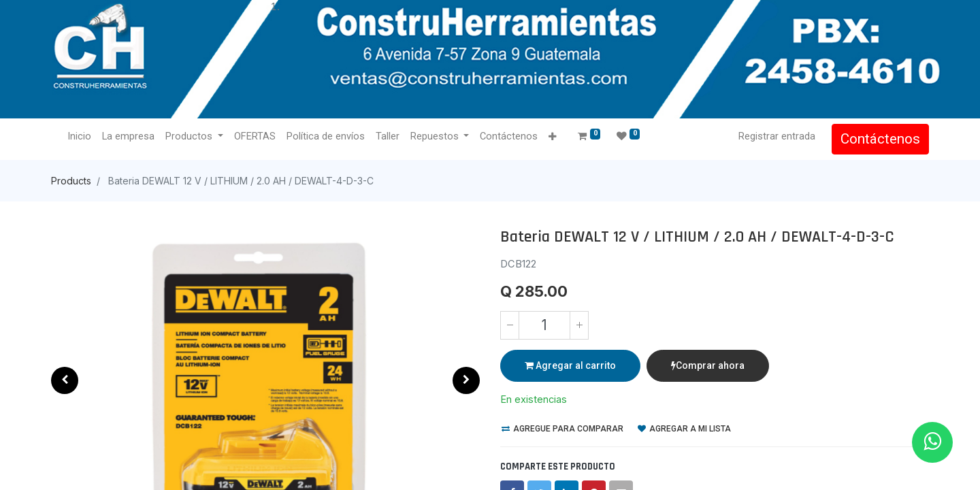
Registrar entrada (777, 136)
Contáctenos (880, 139)
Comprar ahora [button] (708, 365)
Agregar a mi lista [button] (684, 429)
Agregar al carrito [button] (570, 365)
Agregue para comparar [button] (562, 429)
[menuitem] (79, 137)
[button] (552, 137)
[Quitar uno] (510, 325)
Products (71, 181)
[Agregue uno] (579, 325)
